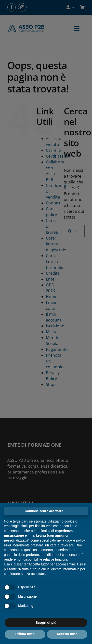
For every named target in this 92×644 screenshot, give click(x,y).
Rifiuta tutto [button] (25, 634)
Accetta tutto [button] (67, 634)
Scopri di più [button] (46, 623)
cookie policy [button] (75, 540)
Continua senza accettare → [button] (46, 511)
